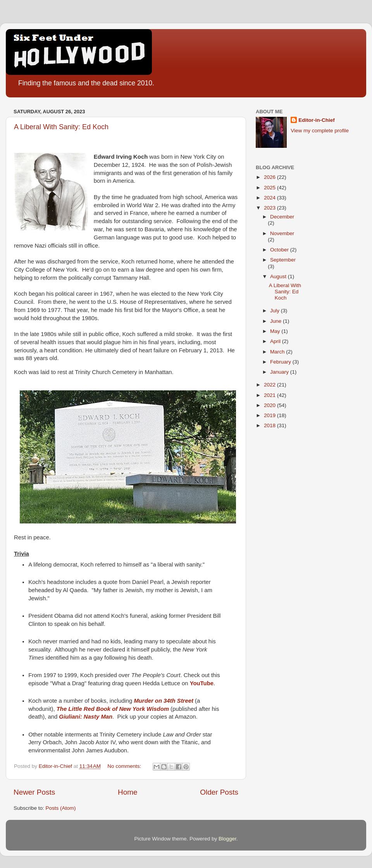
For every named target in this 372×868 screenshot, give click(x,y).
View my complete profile (320, 131)
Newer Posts (34, 792)
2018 (270, 425)
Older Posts (219, 792)
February (281, 362)
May (276, 331)
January (280, 372)
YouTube (202, 683)
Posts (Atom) (61, 808)
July (276, 311)
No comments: (125, 766)
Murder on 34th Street (163, 701)
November (282, 233)
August (279, 276)
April (276, 341)
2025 (270, 188)
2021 (270, 395)
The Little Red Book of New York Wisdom (113, 709)
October (280, 250)
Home (127, 792)
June (276, 321)
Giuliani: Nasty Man (86, 717)
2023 (270, 208)
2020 (270, 405)
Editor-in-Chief (317, 120)
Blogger (227, 839)
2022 (270, 385)
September (283, 260)
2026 (270, 177)
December (282, 217)
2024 (270, 198)
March (278, 352)
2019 (270, 415)
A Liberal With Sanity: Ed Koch (61, 127)
